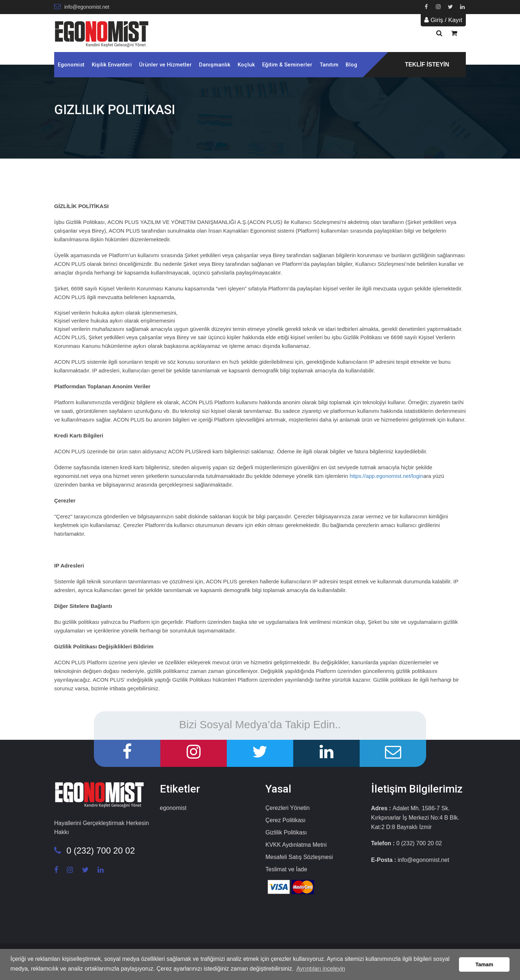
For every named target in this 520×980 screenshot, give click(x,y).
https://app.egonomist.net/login (386, 476)
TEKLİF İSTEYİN (427, 64)
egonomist (173, 808)
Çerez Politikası (285, 820)
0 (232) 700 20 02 (94, 851)
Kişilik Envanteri (112, 65)
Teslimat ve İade (286, 869)
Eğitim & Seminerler (287, 65)
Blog (351, 65)
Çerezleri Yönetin (287, 808)
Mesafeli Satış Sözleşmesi (299, 857)
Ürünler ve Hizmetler (165, 65)
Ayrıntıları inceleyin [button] (321, 969)
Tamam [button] (484, 964)
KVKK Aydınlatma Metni (296, 845)
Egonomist (71, 65)
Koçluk (246, 65)
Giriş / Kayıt (443, 20)
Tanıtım (329, 65)
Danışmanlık (215, 65)
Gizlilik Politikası (286, 832)
